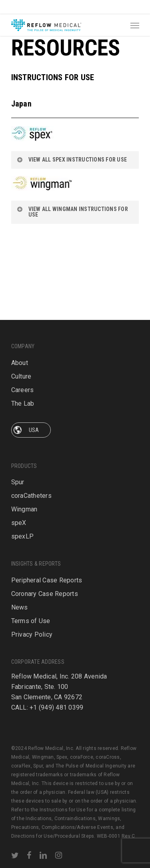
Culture (21, 323)
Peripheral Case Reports (47, 567)
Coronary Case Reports (45, 580)
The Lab (23, 350)
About (20, 310)
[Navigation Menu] (135, 25)
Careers (23, 337)
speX (19, 470)
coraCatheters (31, 443)
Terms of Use (31, 607)
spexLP (23, 483)
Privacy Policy (32, 621)
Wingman (24, 456)
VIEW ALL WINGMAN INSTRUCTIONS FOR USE (72, 212)
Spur (18, 429)
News (20, 594)
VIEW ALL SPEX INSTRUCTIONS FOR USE (72, 160)
